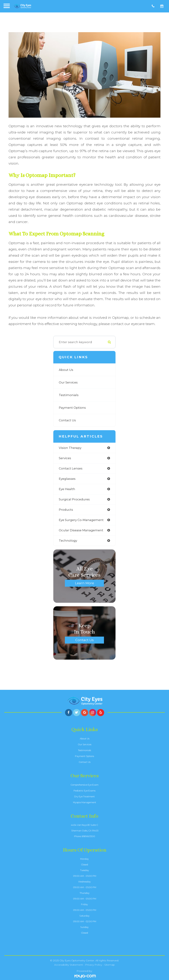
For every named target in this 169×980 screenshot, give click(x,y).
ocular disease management (81, 530)
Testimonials (69, 395)
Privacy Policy (94, 965)
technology (68, 541)
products (66, 510)
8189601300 (88, 836)
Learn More (84, 583)
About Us (66, 370)
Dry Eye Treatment (84, 797)
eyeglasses (67, 479)
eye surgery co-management (81, 520)
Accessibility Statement (69, 965)
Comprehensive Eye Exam (84, 785)
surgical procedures (74, 499)
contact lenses (71, 468)
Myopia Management (85, 802)
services (65, 458)
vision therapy (70, 448)
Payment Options (72, 408)
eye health (67, 489)
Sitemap (110, 965)
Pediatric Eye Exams (84, 791)
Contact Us (67, 420)
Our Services (68, 382)
